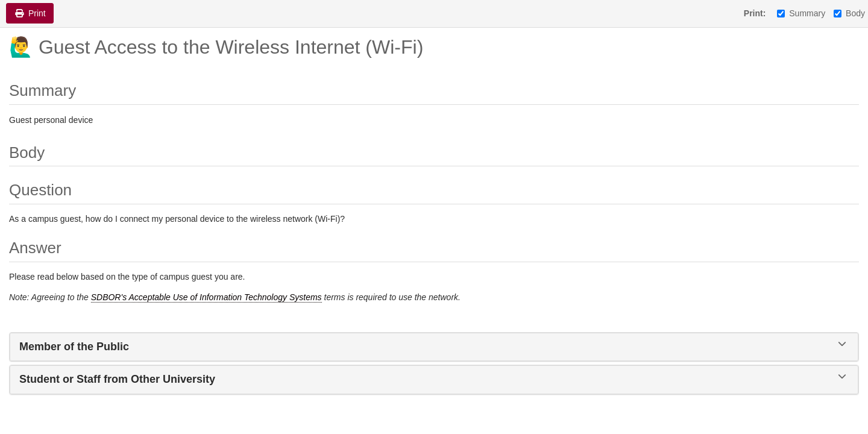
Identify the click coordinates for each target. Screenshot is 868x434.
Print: (755, 13)
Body (849, 13)
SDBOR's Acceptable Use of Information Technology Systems (206, 297)
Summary (801, 13)
